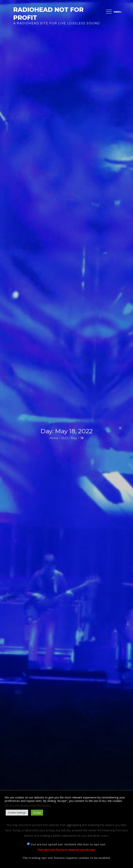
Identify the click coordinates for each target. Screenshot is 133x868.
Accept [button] (37, 813)
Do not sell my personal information (28, 805)
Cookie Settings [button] (17, 813)
